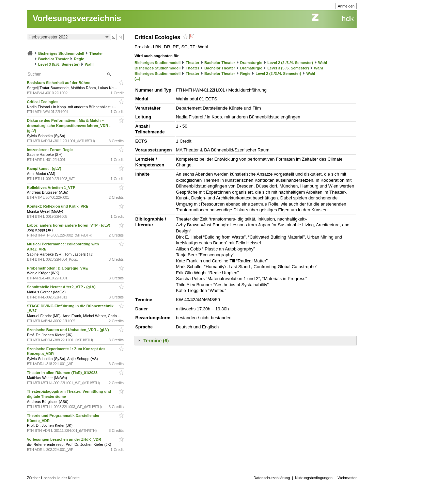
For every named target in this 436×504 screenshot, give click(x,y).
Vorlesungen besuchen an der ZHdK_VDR (65, 439)
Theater (96, 53)
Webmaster (347, 478)
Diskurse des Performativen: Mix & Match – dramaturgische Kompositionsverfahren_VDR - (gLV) (69, 126)
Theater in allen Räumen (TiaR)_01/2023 (63, 373)
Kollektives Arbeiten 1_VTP (52, 188)
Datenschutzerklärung (272, 478)
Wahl (89, 64)
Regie (79, 59)
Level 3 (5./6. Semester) (59, 64)
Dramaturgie (251, 63)
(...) (137, 79)
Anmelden (346, 6)
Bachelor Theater (53, 59)
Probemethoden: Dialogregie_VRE (58, 268)
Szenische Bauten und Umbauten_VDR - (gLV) (68, 330)
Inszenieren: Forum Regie (50, 150)
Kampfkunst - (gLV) (45, 168)
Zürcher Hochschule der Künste (53, 478)
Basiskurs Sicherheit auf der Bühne (59, 83)
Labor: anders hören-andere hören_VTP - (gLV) (69, 225)
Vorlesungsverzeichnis (77, 18)
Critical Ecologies (43, 102)
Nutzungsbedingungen (314, 478)
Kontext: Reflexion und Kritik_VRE (58, 206)
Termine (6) (156, 341)
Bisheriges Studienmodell (61, 53)
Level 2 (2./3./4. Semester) (290, 63)
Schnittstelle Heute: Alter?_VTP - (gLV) (62, 287)
